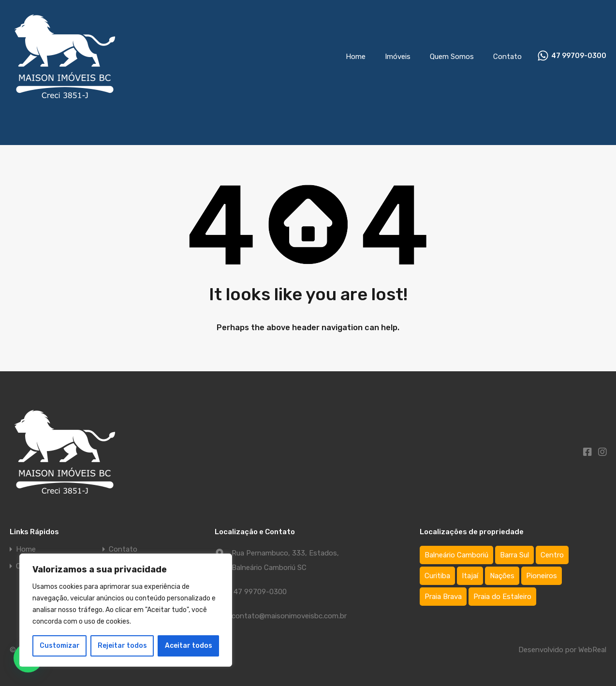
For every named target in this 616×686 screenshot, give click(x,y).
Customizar (60, 646)
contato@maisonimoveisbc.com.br (289, 616)
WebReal (592, 650)
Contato (507, 57)
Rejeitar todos (122, 646)
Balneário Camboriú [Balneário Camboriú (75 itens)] (456, 555)
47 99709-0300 (579, 56)
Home (356, 57)
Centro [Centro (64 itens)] (552, 555)
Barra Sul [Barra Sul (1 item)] (514, 555)
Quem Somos (452, 57)
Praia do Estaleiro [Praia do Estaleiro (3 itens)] (502, 597)
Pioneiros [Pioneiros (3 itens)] (542, 576)
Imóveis (398, 57)
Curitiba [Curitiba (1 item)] (437, 576)
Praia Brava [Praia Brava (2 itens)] (443, 597)
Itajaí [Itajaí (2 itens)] (470, 576)
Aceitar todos (189, 646)
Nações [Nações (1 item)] (502, 576)
